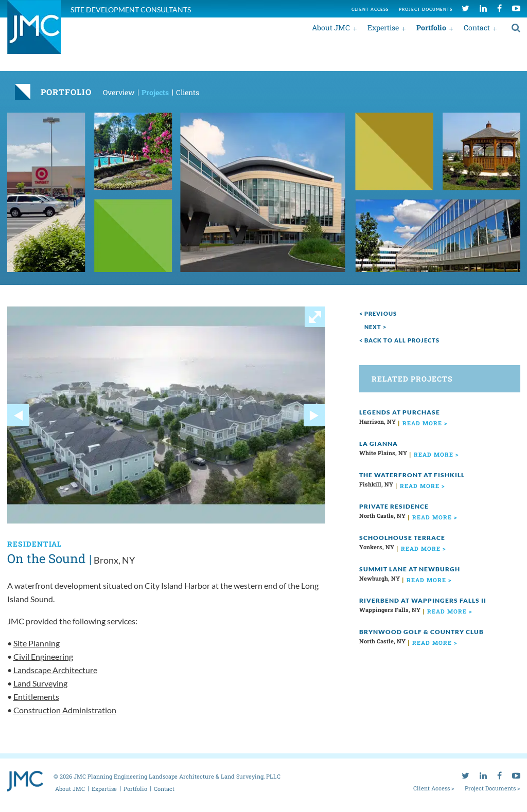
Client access (370, 9)
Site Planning (37, 643)
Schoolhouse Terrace (402, 538)
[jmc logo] (34, 33)
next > (375, 327)
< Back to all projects (399, 340)
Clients (188, 92)
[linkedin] (483, 8)
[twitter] (465, 8)
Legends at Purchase (400, 412)
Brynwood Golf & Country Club (421, 632)
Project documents (426, 9)
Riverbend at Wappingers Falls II (423, 600)
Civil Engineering (43, 656)
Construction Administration (65, 710)
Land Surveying (40, 683)
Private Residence (394, 506)
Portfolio (431, 28)
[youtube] (516, 8)
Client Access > (434, 788)
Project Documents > (493, 788)
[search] (516, 27)
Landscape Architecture (55, 670)
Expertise (383, 28)
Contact (477, 28)
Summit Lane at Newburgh (410, 569)
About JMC (331, 28)
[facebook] (499, 8)
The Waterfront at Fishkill (412, 475)
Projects (155, 92)
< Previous (378, 313)
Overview (119, 92)
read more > (425, 423)
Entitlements (36, 697)
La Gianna (379, 444)
